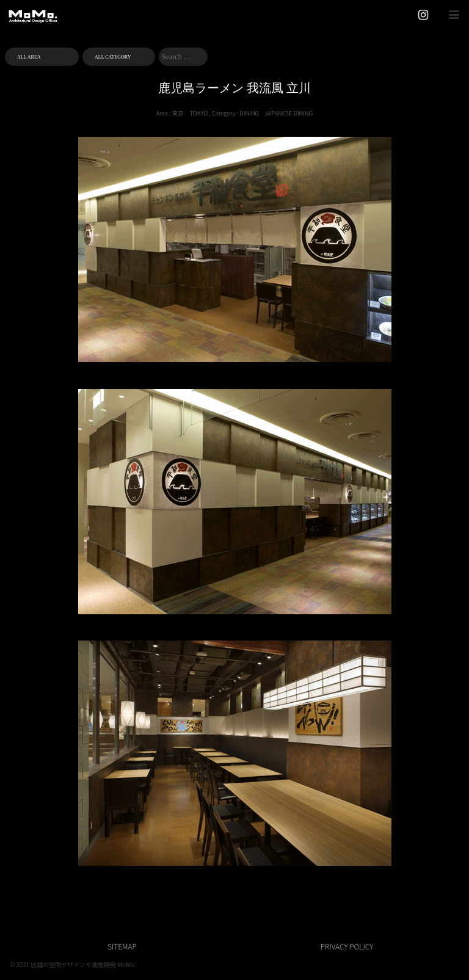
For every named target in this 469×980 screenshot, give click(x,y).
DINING (249, 113)
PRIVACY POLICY (347, 946)
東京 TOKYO (190, 113)
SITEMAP (122, 946)
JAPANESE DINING (289, 113)
